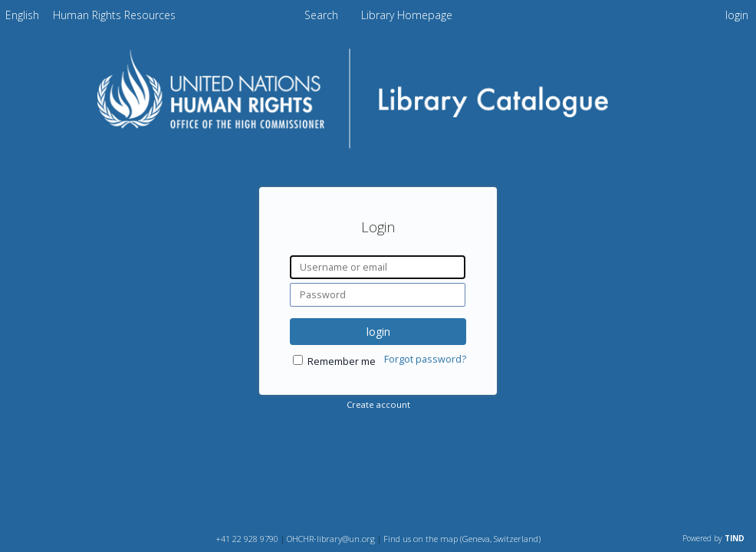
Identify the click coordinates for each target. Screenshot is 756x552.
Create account (378, 404)
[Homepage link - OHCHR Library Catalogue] (378, 151)
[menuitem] (22, 15)
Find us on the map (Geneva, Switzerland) (462, 539)
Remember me (342, 361)
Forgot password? (425, 359)
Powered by (713, 538)
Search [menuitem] (321, 15)
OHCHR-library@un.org (331, 539)
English (22, 15)
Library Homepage (407, 15)
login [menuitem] (737, 15)
